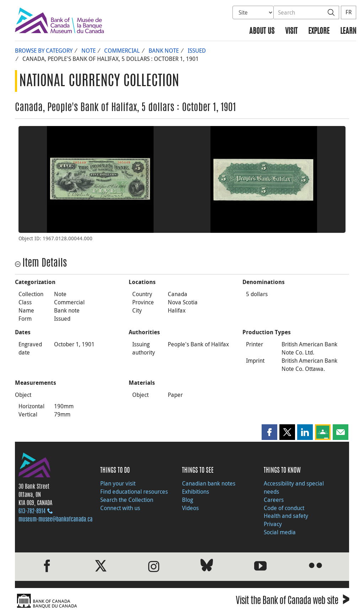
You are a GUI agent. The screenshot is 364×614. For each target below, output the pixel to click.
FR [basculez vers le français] (349, 12)
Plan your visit (118, 483)
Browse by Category (44, 51)
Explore (319, 32)
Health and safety (286, 516)
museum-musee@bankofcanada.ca (55, 520)
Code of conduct (284, 508)
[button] (269, 432)
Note (89, 51)
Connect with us (120, 508)
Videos (190, 508)
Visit (291, 32)
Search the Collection (127, 500)
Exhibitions (196, 492)
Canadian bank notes (209, 483)
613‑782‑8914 (32, 511)
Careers (274, 500)
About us (262, 32)
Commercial (122, 51)
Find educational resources (134, 492)
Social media (280, 532)
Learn (348, 32)
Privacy (273, 524)
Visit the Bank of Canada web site (292, 602)
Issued (197, 51)
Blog (188, 500)
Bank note (164, 51)
